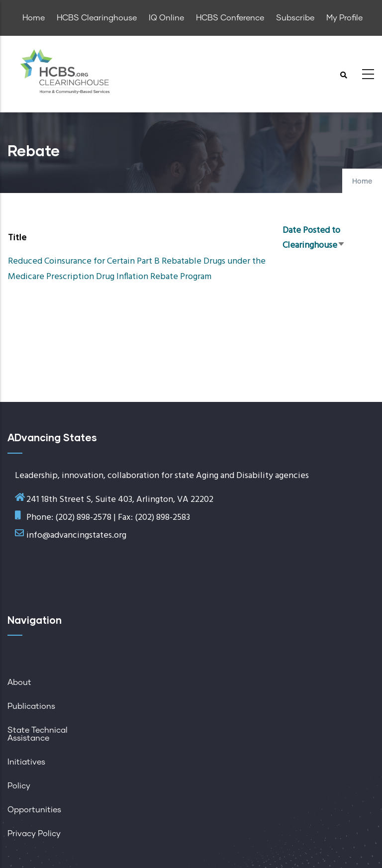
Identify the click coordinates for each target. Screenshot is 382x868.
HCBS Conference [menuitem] (230, 18)
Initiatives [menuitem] (26, 762)
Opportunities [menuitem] (34, 810)
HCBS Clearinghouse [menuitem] (97, 18)
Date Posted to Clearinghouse (314, 238)
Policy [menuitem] (19, 786)
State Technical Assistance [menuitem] (38, 734)
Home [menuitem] (34, 18)
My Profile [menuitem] (344, 18)
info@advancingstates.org (76, 535)
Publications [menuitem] (31, 706)
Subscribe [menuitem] (295, 18)
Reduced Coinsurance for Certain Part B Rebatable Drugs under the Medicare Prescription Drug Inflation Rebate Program (137, 269)
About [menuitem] (19, 682)
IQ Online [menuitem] (166, 18)
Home (362, 182)
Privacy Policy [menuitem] (34, 834)
